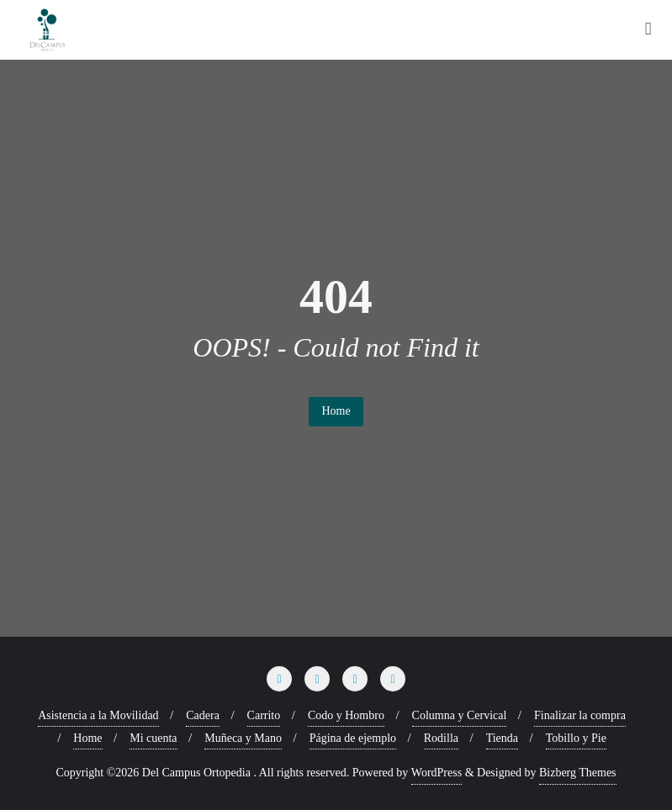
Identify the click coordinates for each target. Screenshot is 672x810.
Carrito (264, 715)
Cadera (203, 715)
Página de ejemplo (353, 738)
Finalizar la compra (580, 715)
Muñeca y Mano (243, 738)
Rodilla (441, 738)
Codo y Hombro (346, 715)
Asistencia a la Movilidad (98, 715)
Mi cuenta (153, 738)
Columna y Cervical (460, 715)
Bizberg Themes (578, 773)
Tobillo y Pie (576, 738)
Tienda (502, 738)
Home (336, 411)
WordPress (437, 773)
